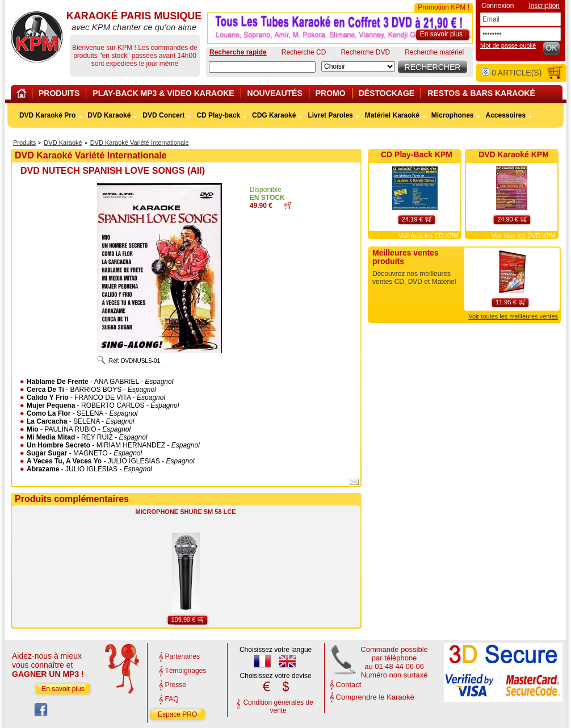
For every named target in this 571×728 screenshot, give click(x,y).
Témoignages (186, 671)
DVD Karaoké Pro (47, 115)
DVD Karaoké (63, 143)
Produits (24, 143)
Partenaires (182, 656)
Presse (176, 685)
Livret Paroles (330, 115)
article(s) (512, 73)
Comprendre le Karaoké (375, 697)
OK (551, 48)
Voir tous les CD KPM (429, 236)
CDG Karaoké (274, 115)
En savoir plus (63, 689)
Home (23, 95)
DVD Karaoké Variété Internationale (140, 143)
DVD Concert (163, 115)
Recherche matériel (434, 52)
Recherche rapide (238, 52)
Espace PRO (177, 714)
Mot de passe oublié (508, 45)
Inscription (544, 6)
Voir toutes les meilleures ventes (513, 316)
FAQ (172, 699)
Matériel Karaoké (392, 115)
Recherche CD (304, 52)
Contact (349, 685)
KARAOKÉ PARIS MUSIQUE (37, 37)
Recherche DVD (365, 52)
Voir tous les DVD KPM (524, 236)
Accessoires (506, 115)
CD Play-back (218, 115)
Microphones (453, 115)
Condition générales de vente (278, 706)
